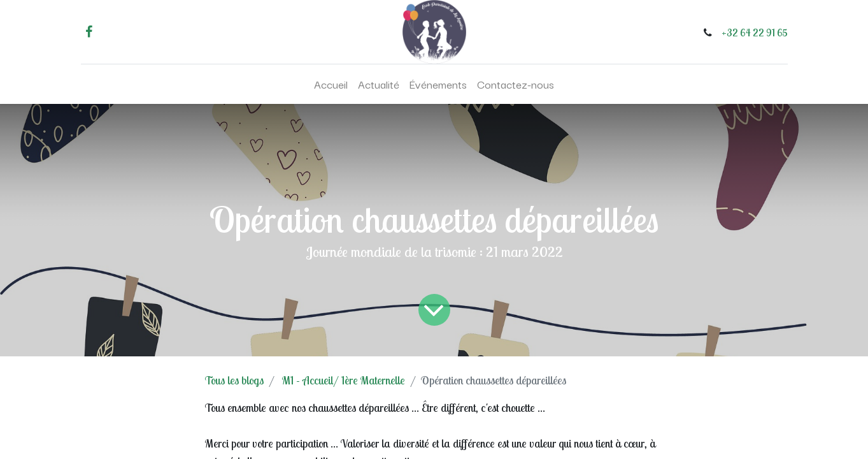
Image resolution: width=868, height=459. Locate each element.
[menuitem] (331, 84)
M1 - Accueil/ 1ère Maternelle (344, 380)
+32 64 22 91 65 (755, 33)
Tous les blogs (234, 380)
